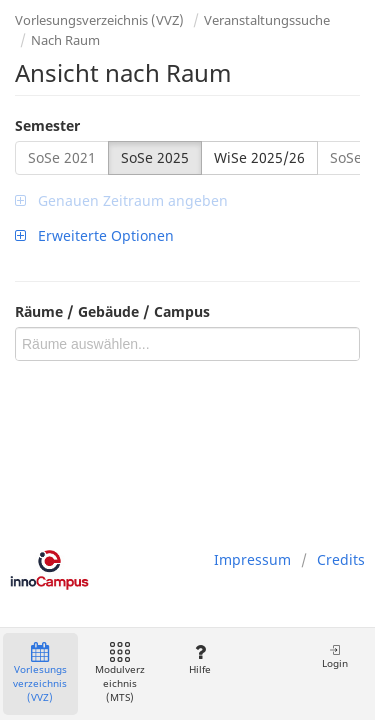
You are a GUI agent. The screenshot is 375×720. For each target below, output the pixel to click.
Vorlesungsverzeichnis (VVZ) (99, 20)
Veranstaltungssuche (267, 20)
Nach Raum (65, 40)
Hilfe (199, 659)
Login (335, 656)
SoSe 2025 (155, 157)
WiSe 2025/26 (259, 157)
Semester (47, 125)
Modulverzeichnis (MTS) (120, 673)
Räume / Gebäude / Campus (112, 311)
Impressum (252, 559)
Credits (341, 559)
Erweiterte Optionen (94, 235)
